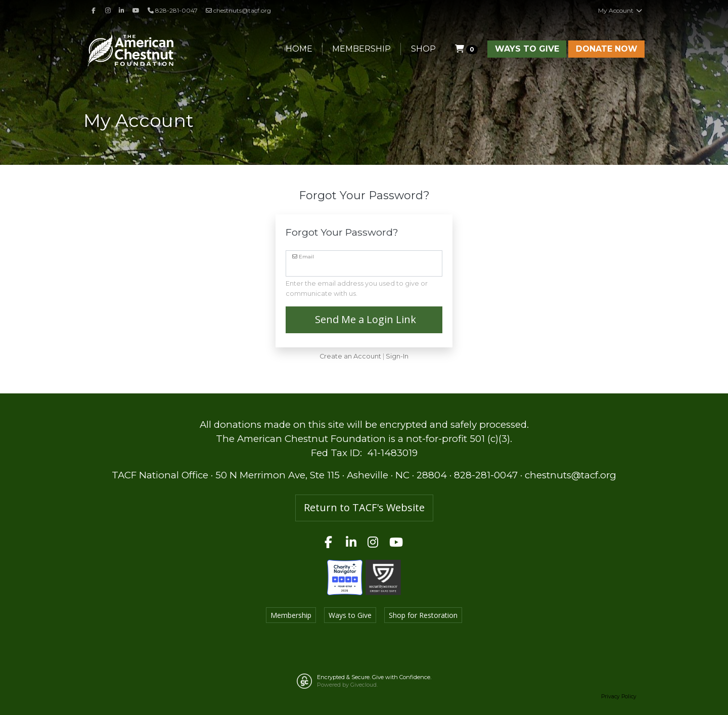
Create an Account (350, 356)
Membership (361, 49)
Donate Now (607, 49)
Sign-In (397, 356)
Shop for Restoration (423, 615)
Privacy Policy (619, 697)
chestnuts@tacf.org (238, 10)
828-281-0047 (486, 475)
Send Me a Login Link (364, 319)
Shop (423, 49)
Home (299, 49)
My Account (620, 10)
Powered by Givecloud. (347, 685)
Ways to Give (527, 49)
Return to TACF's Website (364, 507)
